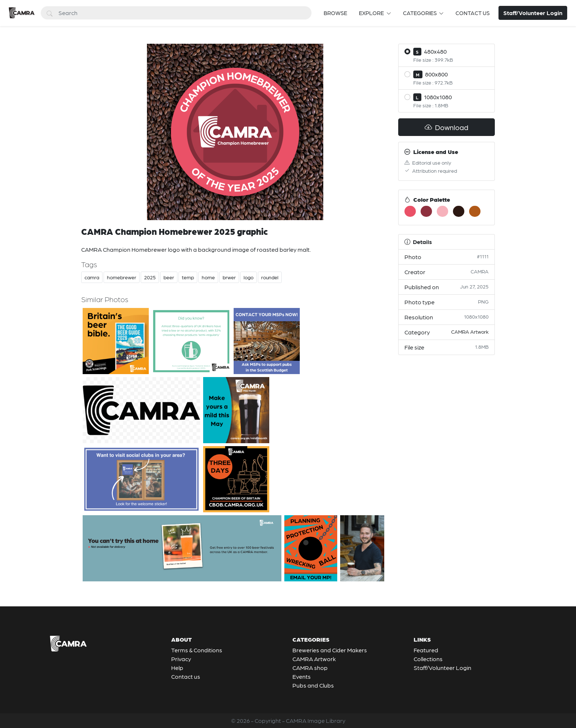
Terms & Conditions (197, 650)
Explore (372, 13)
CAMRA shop (310, 668)
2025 (150, 277)
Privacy (181, 659)
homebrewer (122, 277)
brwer (229, 277)
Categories (420, 13)
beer (169, 277)
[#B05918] (475, 211)
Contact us (473, 13)
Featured (426, 650)
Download (447, 127)
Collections (428, 659)
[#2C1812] (459, 211)
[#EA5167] (410, 211)
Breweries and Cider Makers (330, 650)
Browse (335, 13)
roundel (270, 277)
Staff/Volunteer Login (442, 668)
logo (249, 277)
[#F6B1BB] (442, 211)
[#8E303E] (426, 211)
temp (188, 277)
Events (302, 676)
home (208, 277)
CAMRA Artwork (470, 331)
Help (177, 668)
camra (92, 277)
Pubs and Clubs (313, 685)
